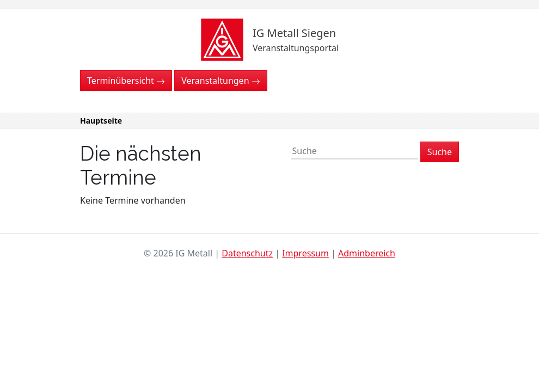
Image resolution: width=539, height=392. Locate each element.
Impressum (305, 253)
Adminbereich (367, 253)
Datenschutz (247, 253)
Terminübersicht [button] (126, 81)
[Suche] (355, 152)
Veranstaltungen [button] (220, 81)
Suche (440, 152)
